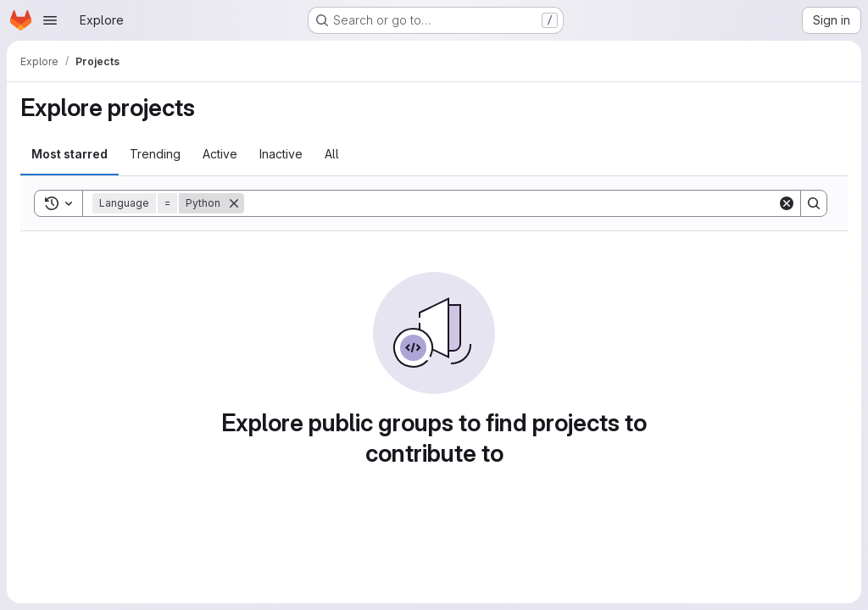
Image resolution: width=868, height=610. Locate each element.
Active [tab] (220, 154)
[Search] (511, 203)
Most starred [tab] (70, 154)
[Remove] (234, 203)
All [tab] (332, 154)
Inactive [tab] (281, 154)
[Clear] (787, 203)
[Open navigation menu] (50, 20)
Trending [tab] (155, 154)
